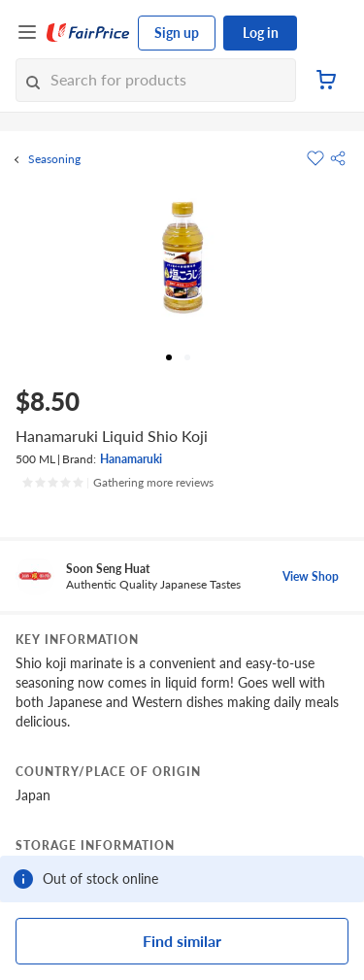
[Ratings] (117, 483)
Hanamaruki (131, 459)
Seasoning (54, 159)
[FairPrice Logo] (88, 33)
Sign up (177, 33)
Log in (261, 33)
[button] (338, 158)
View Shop (311, 576)
